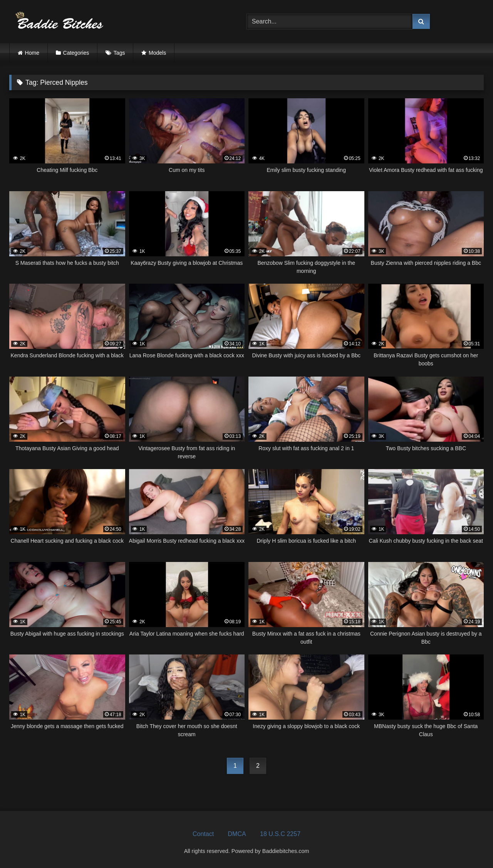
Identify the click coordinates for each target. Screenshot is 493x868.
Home (32, 53)
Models (157, 53)
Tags (119, 53)
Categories (76, 53)
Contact (203, 834)
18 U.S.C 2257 (280, 834)
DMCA (237, 834)
